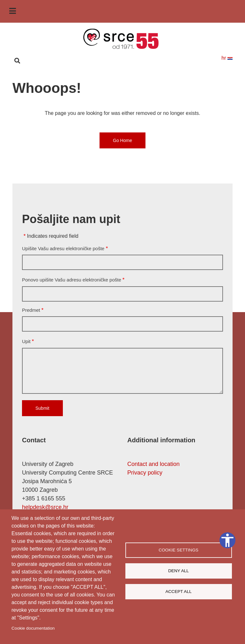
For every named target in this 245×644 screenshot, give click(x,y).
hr (227, 58)
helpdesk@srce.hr (45, 507)
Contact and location (153, 464)
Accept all (178, 592)
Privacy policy (145, 473)
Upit (26, 341)
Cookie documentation (33, 628)
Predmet (31, 310)
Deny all (178, 571)
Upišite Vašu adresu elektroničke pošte (63, 248)
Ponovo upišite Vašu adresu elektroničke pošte (72, 280)
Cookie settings (178, 550)
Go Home (122, 140)
